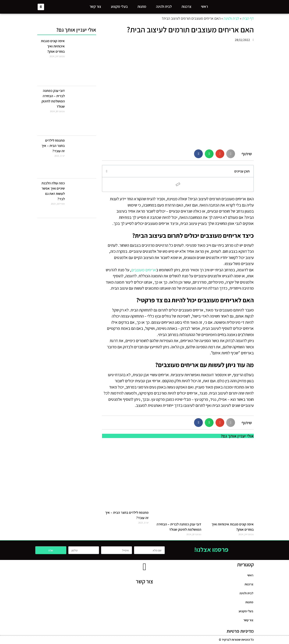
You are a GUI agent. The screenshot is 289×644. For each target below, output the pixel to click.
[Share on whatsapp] (209, 154)
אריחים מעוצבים (144, 270)
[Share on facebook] (198, 154)
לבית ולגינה (164, 6)
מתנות (142, 6)
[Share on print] (231, 154)
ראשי (204, 6)
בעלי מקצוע (119, 6)
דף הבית (248, 18)
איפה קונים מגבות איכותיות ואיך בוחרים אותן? (53, 46)
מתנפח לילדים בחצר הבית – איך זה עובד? (53, 146)
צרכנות (186, 6)
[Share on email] (220, 154)
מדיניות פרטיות (240, 631)
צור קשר (95, 6)
